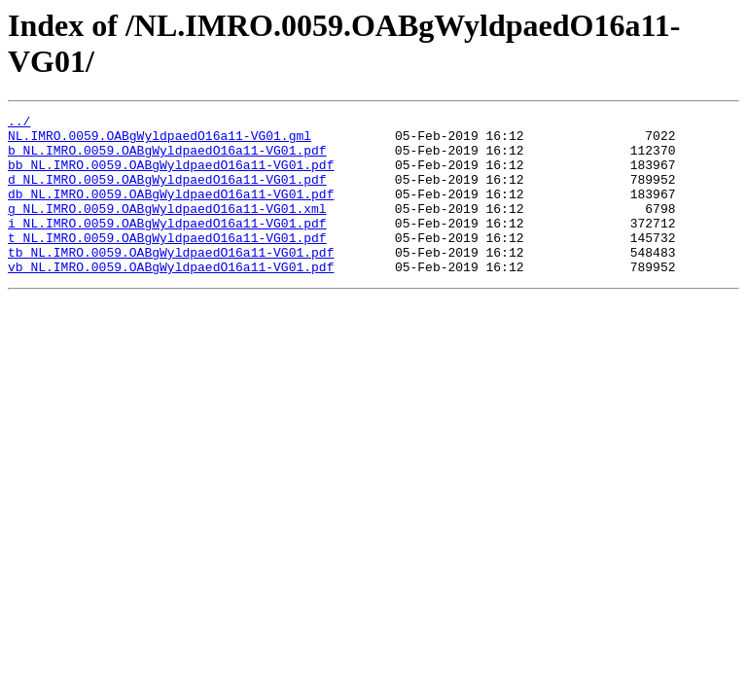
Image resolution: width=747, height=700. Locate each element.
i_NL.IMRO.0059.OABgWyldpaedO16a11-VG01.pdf (167, 246)
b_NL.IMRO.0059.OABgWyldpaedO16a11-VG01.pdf (167, 158)
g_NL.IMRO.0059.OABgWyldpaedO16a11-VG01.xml (167, 228)
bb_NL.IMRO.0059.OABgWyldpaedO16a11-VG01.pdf (171, 176)
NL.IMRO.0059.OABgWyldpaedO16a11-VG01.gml (160, 141)
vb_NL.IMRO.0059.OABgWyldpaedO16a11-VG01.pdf (171, 298)
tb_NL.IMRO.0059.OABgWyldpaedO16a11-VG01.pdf (171, 281)
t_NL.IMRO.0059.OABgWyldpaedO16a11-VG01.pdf (167, 263)
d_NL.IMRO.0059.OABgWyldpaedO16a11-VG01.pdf (167, 193)
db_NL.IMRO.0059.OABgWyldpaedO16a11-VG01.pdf (171, 211)
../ (19, 123)
